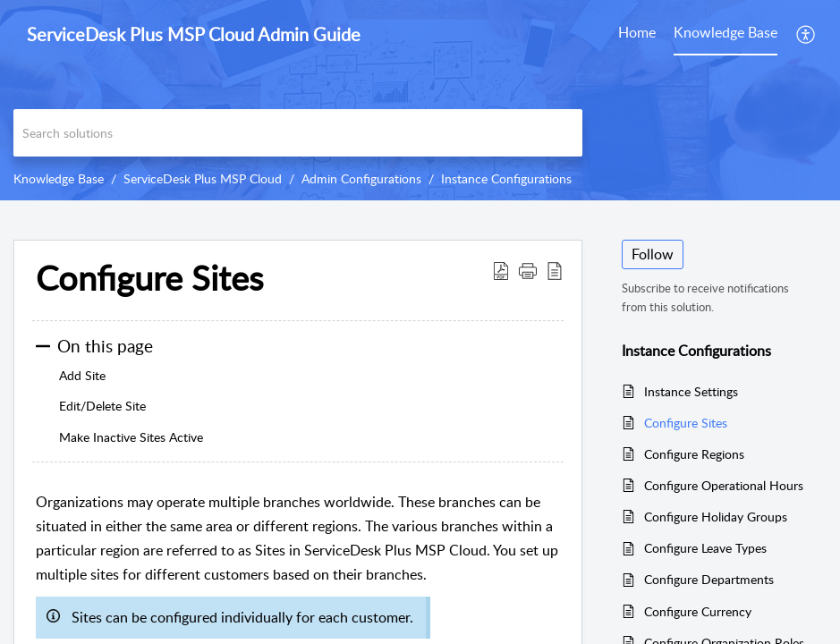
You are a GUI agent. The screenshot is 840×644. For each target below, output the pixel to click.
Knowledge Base (59, 178)
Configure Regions (694, 454)
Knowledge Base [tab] (725, 32)
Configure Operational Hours (724, 485)
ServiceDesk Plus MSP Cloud (203, 178)
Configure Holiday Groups (716, 517)
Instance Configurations (506, 178)
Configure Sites (686, 423)
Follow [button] (653, 254)
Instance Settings (691, 391)
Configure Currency (698, 611)
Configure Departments (709, 579)
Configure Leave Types (705, 548)
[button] (806, 34)
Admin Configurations (361, 178)
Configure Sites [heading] (149, 278)
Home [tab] (637, 32)
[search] (298, 133)
